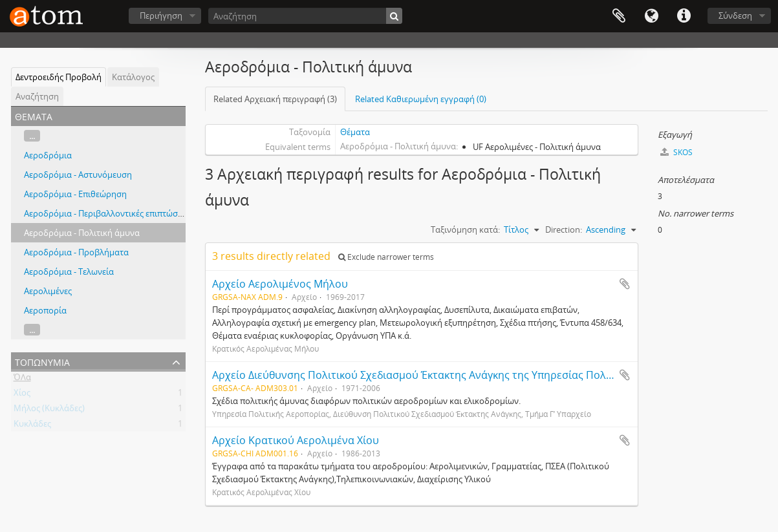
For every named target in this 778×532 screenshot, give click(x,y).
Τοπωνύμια (42, 361)
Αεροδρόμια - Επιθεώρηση (75, 194)
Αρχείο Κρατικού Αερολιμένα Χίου (296, 440)
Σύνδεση (735, 16)
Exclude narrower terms (386, 257)
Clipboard (619, 16)
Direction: (564, 229)
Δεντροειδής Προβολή (59, 77)
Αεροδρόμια (48, 155)
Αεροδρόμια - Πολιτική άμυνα (82, 233)
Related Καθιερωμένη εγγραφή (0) (421, 99)
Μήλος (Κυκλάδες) (49, 410)
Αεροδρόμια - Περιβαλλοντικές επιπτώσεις (106, 213)
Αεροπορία (45, 310)
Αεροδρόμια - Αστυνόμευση (78, 175)
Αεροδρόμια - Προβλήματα (76, 252)
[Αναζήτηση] (305, 16)
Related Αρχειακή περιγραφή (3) (275, 99)
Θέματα (355, 132)
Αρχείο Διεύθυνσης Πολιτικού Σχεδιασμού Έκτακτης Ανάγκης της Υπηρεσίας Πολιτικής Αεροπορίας (454, 375)
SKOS (676, 152)
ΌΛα (22, 379)
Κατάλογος (133, 77)
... (32, 136)
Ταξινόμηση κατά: (465, 229)
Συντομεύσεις (684, 16)
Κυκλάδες (32, 426)
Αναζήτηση (37, 96)
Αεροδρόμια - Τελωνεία (69, 271)
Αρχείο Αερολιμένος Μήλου (280, 284)
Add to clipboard (625, 284)
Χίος (22, 395)
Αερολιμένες (48, 291)
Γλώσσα (651, 16)
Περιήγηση (161, 16)
